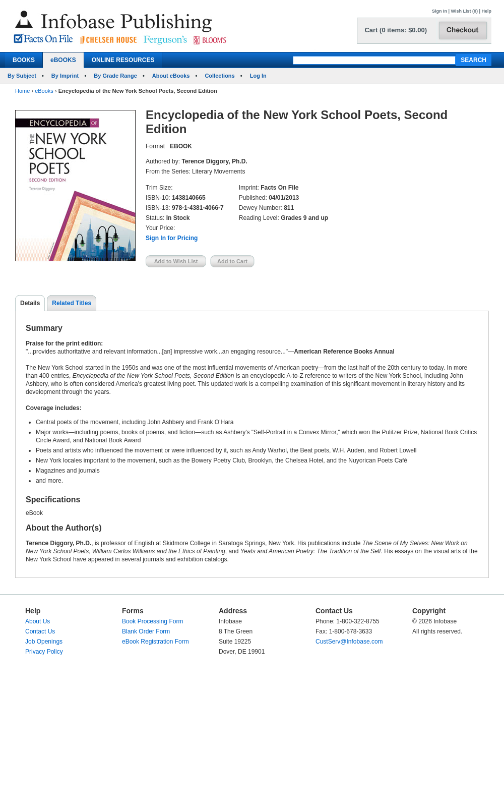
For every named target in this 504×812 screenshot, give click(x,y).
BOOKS (24, 60)
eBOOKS (63, 60)
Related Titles (72, 303)
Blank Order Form (146, 631)
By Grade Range (115, 76)
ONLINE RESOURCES (123, 60)
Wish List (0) (464, 11)
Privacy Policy (44, 652)
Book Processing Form (152, 621)
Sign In (439, 11)
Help (486, 11)
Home (22, 91)
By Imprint (65, 76)
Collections (219, 76)
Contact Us (40, 631)
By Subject (22, 76)
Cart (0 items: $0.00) (396, 30)
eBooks (44, 91)
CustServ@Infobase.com (349, 642)
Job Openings (44, 642)
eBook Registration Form (155, 642)
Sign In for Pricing (172, 238)
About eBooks (171, 76)
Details (30, 303)
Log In (258, 76)
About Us (38, 621)
